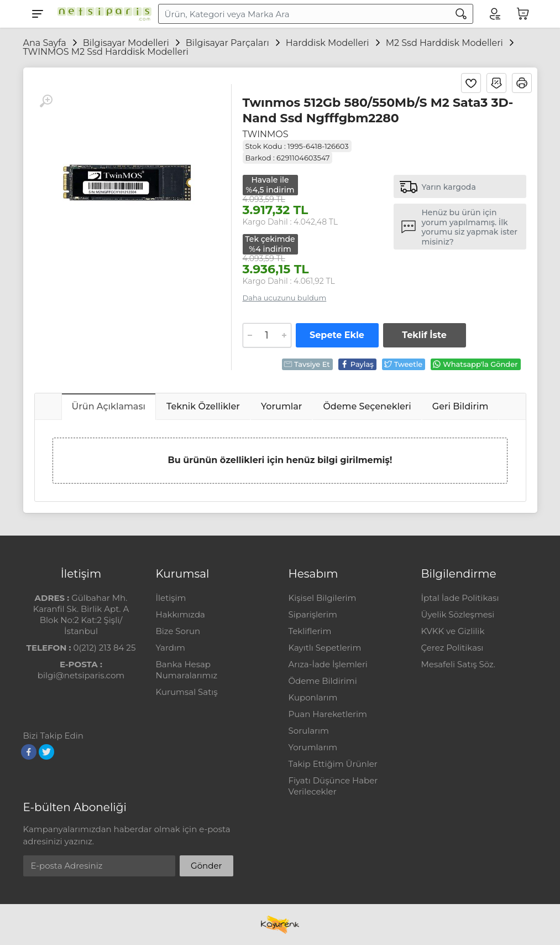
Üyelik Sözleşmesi (458, 614)
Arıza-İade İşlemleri (328, 664)
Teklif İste (424, 335)
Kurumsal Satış (187, 692)
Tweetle (403, 364)
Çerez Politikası (452, 648)
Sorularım (309, 731)
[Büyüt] (46, 101)
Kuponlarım (313, 697)
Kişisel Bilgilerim (323, 598)
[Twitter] (46, 752)
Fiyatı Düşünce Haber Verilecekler (333, 786)
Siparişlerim (313, 614)
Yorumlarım (313, 747)
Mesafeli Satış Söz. (458, 664)
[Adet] (267, 335)
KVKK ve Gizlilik (453, 631)
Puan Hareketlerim (328, 714)
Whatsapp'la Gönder (475, 364)
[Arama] (461, 14)
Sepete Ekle (337, 335)
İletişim (171, 598)
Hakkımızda (180, 614)
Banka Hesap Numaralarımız (187, 670)
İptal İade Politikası (460, 598)
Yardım (171, 648)
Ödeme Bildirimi (323, 681)
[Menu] (38, 14)
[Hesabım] (494, 14)
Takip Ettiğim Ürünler (333, 764)
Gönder (206, 866)
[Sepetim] (523, 14)
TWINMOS (266, 134)
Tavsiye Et (307, 364)
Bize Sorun (178, 631)
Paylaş (357, 364)
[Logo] (102, 14)
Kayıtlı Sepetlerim (325, 648)
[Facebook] (29, 752)
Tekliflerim (310, 631)
